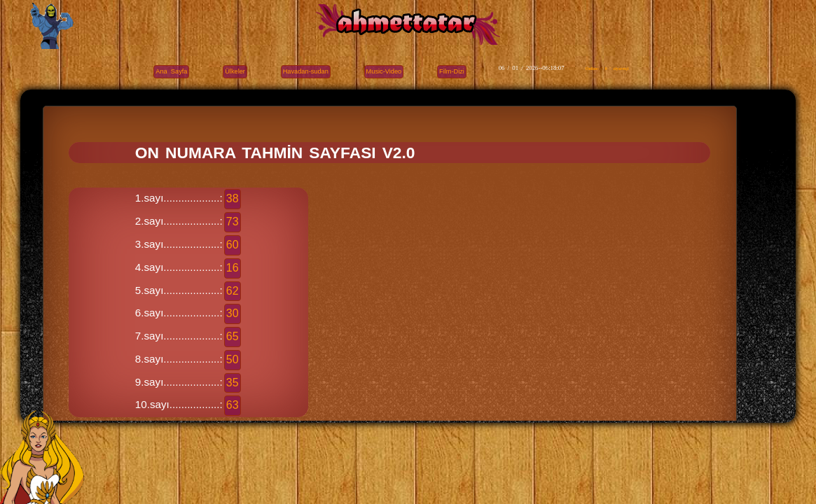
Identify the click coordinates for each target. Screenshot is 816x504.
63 (233, 405)
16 (233, 268)
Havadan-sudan (306, 71)
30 (233, 313)
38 (233, 198)
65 (233, 336)
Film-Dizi (452, 71)
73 (233, 222)
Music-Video (384, 71)
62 (233, 291)
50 (233, 359)
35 (233, 383)
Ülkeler (235, 71)
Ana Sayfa (171, 71)
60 (233, 245)
